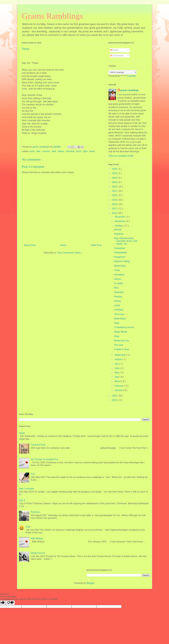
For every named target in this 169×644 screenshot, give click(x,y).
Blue (116, 288)
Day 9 (22, 500)
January (119, 390)
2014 (115, 400)
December (120, 217)
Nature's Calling (122, 261)
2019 (115, 200)
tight (86, 151)
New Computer (27, 489)
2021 (115, 191)
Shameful (119, 292)
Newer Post (30, 245)
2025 (115, 173)
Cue (33, 474)
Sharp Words (121, 332)
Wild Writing (37, 538)
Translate (128, 76)
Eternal (118, 230)
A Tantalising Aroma (124, 327)
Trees (117, 270)
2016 (115, 213)
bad (39, 151)
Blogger (90, 583)
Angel (22, 433)
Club (28, 527)
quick (79, 151)
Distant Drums (38, 553)
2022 (115, 187)
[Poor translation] (10, 603)
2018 (115, 204)
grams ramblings (130, 90)
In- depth (118, 283)
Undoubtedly (120, 253)
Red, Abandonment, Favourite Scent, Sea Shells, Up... (126, 241)
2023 (115, 182)
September (120, 355)
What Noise (120, 319)
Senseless (119, 275)
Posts (114, 50)
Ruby (117, 336)
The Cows (119, 314)
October (119, 226)
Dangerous (120, 257)
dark (54, 151)
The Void (118, 345)
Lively (117, 305)
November (120, 221)
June (117, 368)
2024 (115, 178)
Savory (118, 279)
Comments (117, 56)
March (118, 381)
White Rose (120, 266)
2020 (115, 195)
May (117, 373)
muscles (70, 151)
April (117, 377)
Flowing (118, 297)
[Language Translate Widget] (123, 72)
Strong (117, 301)
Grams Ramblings (53, 16)
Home (63, 245)
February (119, 386)
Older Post (96, 245)
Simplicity (119, 234)
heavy (61, 151)
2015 (115, 396)
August (118, 359)
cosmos (46, 151)
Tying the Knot (38, 445)
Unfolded (119, 310)
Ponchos (35, 512)
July (117, 364)
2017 (115, 209)
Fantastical (119, 248)
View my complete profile (121, 156)
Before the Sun (122, 341)
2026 (115, 169)
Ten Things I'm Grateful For (44, 459)
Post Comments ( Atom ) (69, 253)
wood (92, 151)
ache (32, 151)
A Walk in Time (121, 349)
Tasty (117, 323)
